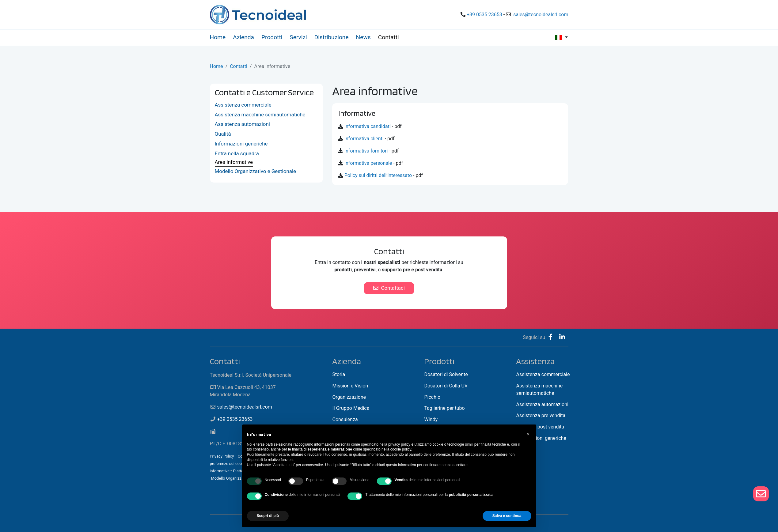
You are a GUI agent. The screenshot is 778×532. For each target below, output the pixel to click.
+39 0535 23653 (484, 15)
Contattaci (389, 288)
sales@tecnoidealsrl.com (541, 15)
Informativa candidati (368, 126)
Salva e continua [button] (507, 516)
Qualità (223, 134)
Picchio (432, 397)
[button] (528, 434)
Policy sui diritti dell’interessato (378, 175)
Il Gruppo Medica (351, 408)
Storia (339, 374)
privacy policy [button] (399, 444)
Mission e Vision (350, 386)
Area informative (234, 162)
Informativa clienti (364, 139)
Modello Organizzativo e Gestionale (256, 171)
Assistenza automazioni (242, 124)
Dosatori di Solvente (446, 374)
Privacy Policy (222, 456)
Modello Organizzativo (230, 478)
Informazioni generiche (241, 144)
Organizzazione (349, 397)
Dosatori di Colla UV (446, 386)
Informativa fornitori (366, 151)
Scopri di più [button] (268, 516)
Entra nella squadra (237, 153)
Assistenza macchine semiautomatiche (260, 115)
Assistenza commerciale (243, 105)
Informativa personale (368, 163)
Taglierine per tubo (444, 408)
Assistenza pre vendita (541, 415)
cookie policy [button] (401, 449)
